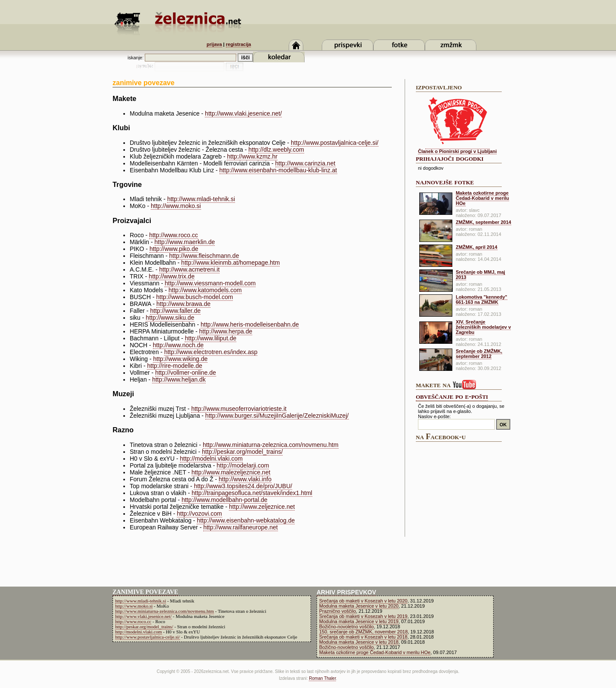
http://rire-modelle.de (174, 366)
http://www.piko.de (174, 249)
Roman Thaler (322, 678)
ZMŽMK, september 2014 (483, 222)
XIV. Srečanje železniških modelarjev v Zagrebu (483, 327)
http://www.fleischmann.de (204, 256)
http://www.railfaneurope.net (241, 527)
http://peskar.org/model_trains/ (242, 452)
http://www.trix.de (172, 276)
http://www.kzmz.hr (252, 156)
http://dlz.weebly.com (276, 150)
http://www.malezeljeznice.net (231, 472)
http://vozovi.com (200, 514)
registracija (239, 44)
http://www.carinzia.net (305, 163)
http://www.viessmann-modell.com (210, 283)
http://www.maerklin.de (185, 242)
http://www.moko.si (176, 206)
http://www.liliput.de (210, 338)
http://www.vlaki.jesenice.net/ (243, 113)
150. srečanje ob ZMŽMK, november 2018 (363, 632)
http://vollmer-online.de (186, 373)
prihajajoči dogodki (450, 158)
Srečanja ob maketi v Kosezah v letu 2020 (363, 601)
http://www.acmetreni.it (189, 269)
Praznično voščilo (338, 611)
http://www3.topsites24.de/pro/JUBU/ (243, 486)
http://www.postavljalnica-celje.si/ (335, 143)
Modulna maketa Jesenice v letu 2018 (359, 642)
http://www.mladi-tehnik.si (201, 199)
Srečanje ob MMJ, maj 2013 (480, 275)
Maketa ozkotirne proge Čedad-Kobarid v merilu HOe (482, 198)
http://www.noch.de (178, 345)
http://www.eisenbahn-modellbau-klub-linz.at (278, 170)
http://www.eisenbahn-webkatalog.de (246, 520)
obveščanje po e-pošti (452, 396)
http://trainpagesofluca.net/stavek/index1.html (252, 493)
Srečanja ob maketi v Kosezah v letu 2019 (363, 616)
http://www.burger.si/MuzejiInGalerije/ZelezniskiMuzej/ (277, 416)
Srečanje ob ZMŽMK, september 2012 (479, 354)
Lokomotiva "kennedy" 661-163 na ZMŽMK (482, 300)
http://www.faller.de (175, 311)
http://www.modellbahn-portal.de (225, 500)
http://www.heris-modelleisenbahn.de (250, 324)
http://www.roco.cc (174, 235)
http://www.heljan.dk (179, 379)
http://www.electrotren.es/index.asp (211, 352)
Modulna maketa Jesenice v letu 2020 (359, 606)
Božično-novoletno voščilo (346, 627)
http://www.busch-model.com (194, 297)
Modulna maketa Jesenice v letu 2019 (359, 621)
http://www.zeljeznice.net (262, 507)
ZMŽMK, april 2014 (477, 247)
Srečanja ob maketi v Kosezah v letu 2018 (363, 637)
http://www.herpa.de (226, 331)
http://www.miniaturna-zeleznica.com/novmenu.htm (271, 445)
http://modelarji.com (243, 465)
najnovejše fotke (445, 182)
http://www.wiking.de (180, 359)
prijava (214, 44)
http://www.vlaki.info (245, 479)
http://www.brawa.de (183, 304)
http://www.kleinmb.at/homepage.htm (231, 263)
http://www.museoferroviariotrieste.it (239, 409)
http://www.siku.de (170, 318)
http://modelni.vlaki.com (211, 459)
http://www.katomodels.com (205, 290)
